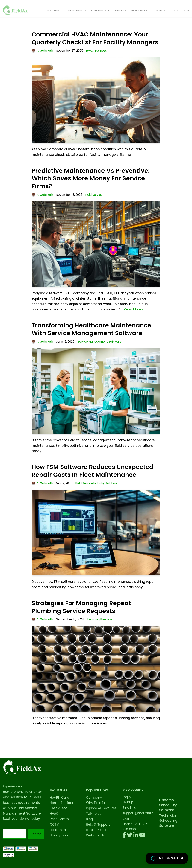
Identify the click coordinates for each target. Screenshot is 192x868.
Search (36, 834)
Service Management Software (100, 342)
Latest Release (98, 830)
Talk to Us (94, 814)
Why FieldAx (95, 803)
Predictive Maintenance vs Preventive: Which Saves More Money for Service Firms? (91, 178)
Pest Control (60, 819)
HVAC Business (96, 51)
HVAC (54, 814)
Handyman (59, 835)
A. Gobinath (45, 51)
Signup (128, 802)
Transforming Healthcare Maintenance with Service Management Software (91, 329)
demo (24, 819)
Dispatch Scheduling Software (168, 805)
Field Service (94, 195)
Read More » (134, 309)
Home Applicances (65, 803)
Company (94, 798)
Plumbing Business (100, 619)
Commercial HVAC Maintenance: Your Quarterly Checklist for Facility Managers (95, 38)
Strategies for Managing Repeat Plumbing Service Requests (81, 607)
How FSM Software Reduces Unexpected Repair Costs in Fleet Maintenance (93, 471)
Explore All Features (101, 808)
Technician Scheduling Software (168, 821)
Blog (89, 819)
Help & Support (98, 824)
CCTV (54, 824)
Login (127, 797)
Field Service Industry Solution (96, 483)
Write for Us (95, 835)
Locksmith (58, 830)
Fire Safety (58, 808)
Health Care (59, 798)
